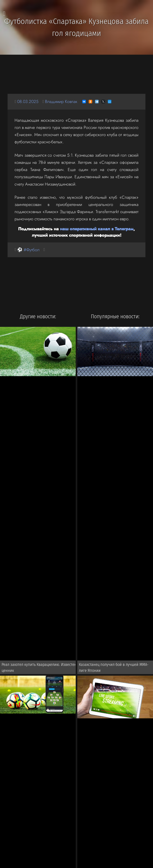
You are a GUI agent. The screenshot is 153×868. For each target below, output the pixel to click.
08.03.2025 (28, 101)
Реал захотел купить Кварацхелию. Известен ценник (39, 667)
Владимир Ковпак (61, 101)
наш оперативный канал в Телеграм (97, 229)
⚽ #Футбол (28, 250)
